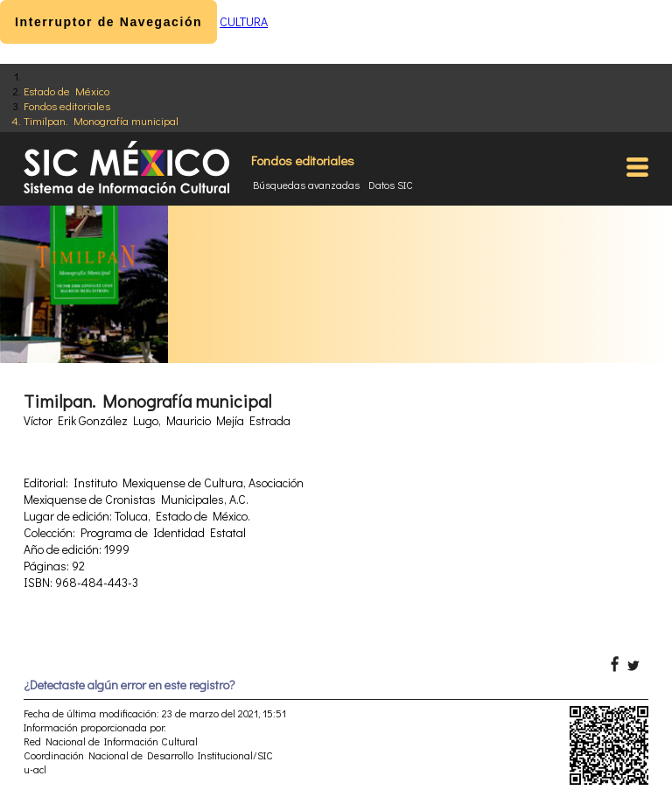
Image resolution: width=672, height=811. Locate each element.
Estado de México (66, 91)
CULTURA (244, 21)
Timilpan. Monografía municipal (101, 120)
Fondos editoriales (67, 105)
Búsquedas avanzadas (306, 185)
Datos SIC (391, 185)
